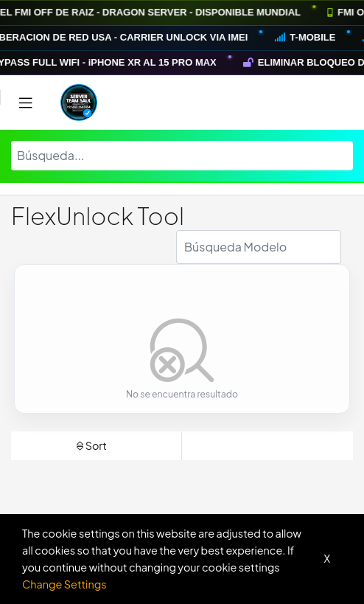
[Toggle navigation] (26, 103)
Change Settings (64, 584)
